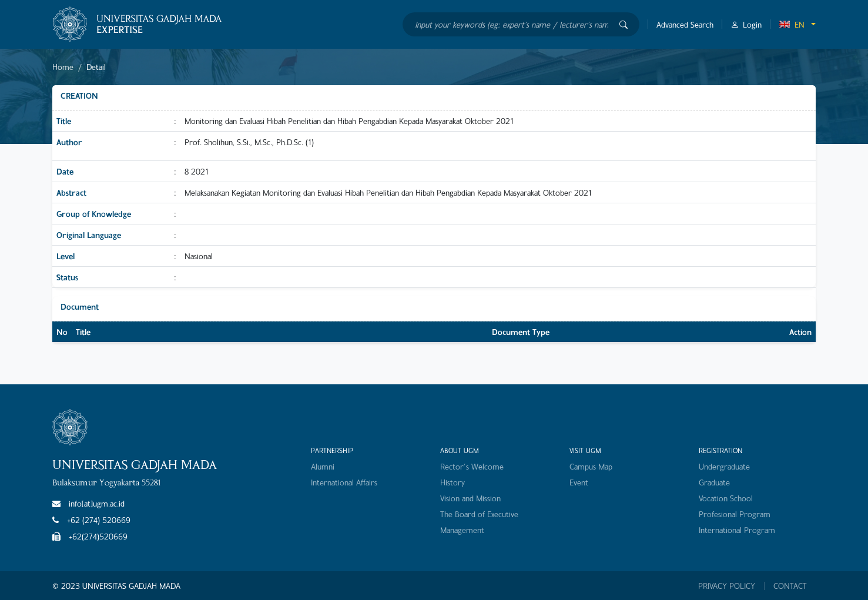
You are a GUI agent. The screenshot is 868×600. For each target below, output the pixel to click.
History (453, 482)
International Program (737, 530)
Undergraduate (724, 466)
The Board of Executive (479, 514)
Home (63, 67)
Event (579, 482)
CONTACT (790, 586)
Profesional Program (735, 514)
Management (462, 530)
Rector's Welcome (472, 466)
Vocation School (726, 498)
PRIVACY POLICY (727, 586)
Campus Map (591, 466)
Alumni (323, 466)
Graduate (714, 482)
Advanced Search (685, 24)
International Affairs (344, 482)
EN (792, 24)
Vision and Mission (470, 498)
